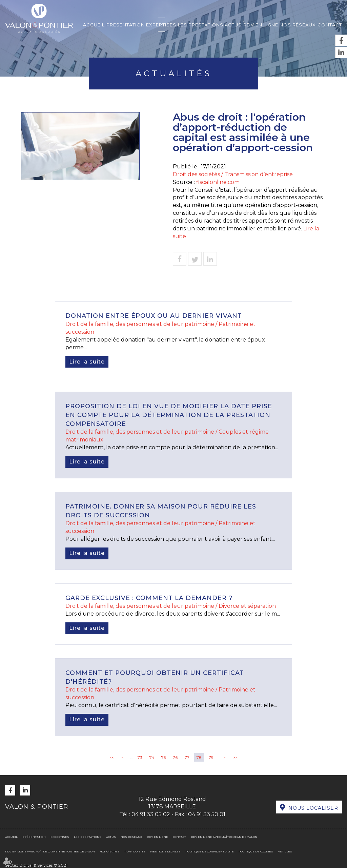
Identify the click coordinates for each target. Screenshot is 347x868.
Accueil (94, 25)
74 (152, 757)
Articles (285, 851)
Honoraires (110, 851)
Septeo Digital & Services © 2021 (36, 865)
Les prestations (201, 25)
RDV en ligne (261, 25)
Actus (233, 25)
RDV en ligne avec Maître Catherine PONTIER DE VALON (50, 851)
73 (140, 757)
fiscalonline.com (218, 182)
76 (175, 757)
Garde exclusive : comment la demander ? (149, 598)
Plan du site (135, 851)
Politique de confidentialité (210, 851)
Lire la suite (87, 362)
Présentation (126, 25)
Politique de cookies (256, 851)
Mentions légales (165, 851)
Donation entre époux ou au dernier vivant (154, 316)
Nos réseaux (298, 25)
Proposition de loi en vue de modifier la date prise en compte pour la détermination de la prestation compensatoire (169, 415)
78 (199, 757)
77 (187, 757)
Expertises (161, 25)
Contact (330, 25)
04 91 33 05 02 (151, 814)
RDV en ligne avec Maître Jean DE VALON (224, 837)
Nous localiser (313, 808)
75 (164, 757)
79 (211, 757)
